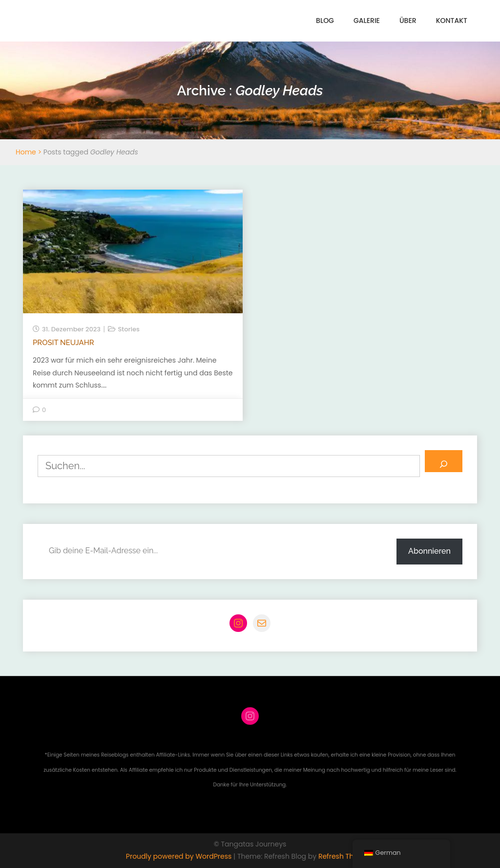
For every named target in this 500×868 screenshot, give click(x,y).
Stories (129, 329)
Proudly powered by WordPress (180, 856)
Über (408, 21)
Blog (325, 21)
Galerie (367, 21)
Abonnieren (429, 551)
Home (26, 152)
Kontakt (452, 21)
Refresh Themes (345, 856)
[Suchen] (444, 461)
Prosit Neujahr (63, 343)
